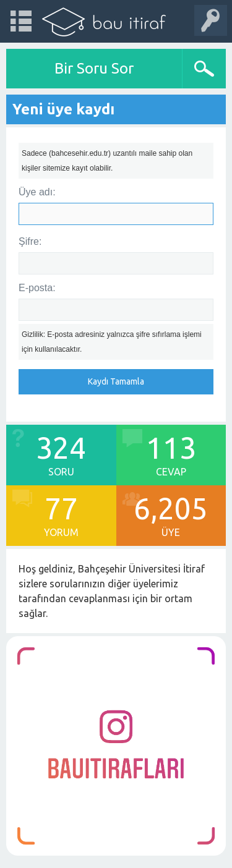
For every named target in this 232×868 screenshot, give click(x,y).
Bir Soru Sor (94, 68)
